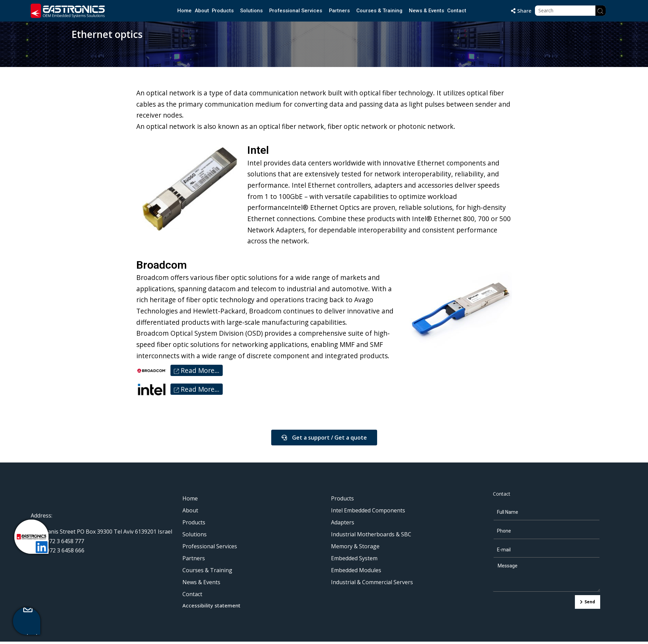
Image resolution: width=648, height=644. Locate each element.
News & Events (427, 11)
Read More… (197, 373)
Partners (340, 11)
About (201, 11)
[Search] (601, 11)
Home (184, 11)
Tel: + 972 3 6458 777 (57, 543)
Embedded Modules (356, 573)
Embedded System (354, 561)
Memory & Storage (355, 549)
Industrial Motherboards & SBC (371, 537)
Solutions (251, 11)
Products (222, 11)
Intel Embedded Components (368, 513)
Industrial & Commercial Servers (372, 585)
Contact (457, 11)
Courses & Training (380, 11)
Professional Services (296, 11)
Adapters (343, 525)
